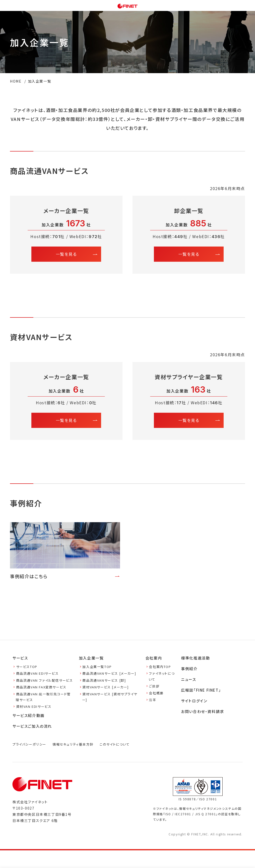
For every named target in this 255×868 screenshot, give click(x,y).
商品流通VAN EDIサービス (36, 673)
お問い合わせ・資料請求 (203, 711)
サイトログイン (194, 701)
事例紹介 (189, 669)
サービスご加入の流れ (32, 726)
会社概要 (155, 693)
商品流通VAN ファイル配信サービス (43, 680)
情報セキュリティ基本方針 (73, 744)
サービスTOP (25, 667)
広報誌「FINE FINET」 (201, 690)
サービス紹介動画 (29, 715)
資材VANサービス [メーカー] (104, 687)
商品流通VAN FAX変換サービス (39, 687)
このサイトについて (115, 744)
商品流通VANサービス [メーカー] (107, 673)
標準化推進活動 (195, 658)
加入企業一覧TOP (95, 667)
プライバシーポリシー (29, 744)
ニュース (189, 679)
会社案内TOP (158, 667)
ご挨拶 (152, 686)
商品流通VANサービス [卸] (102, 680)
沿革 (151, 700)
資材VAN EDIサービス (32, 706)
